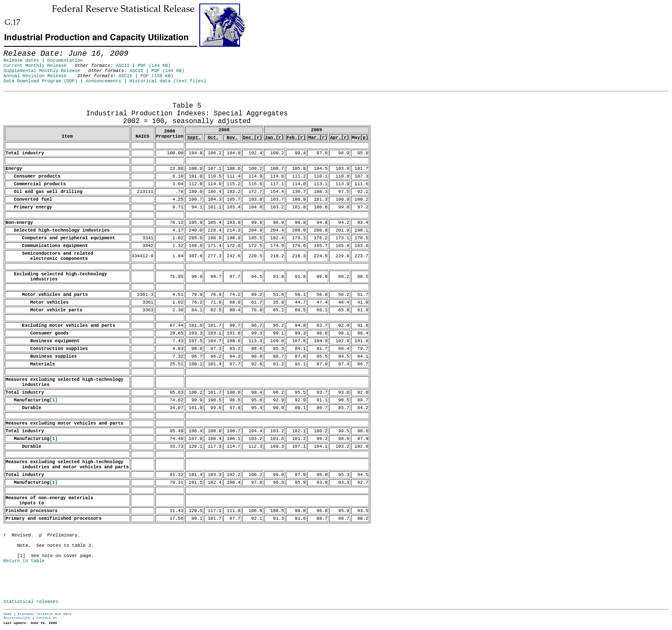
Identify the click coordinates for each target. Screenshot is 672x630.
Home (7, 614)
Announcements (103, 81)
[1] (53, 400)
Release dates (21, 60)
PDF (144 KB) (154, 66)
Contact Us (47, 618)
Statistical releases (31, 602)
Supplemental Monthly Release (42, 71)
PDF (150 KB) (157, 76)
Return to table (24, 561)
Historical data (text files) (168, 81)
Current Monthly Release (35, 66)
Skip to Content (14, 48)
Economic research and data (45, 614)
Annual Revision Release (35, 76)
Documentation (65, 60)
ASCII (123, 66)
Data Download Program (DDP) (40, 81)
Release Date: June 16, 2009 (22, 96)
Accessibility (17, 618)
